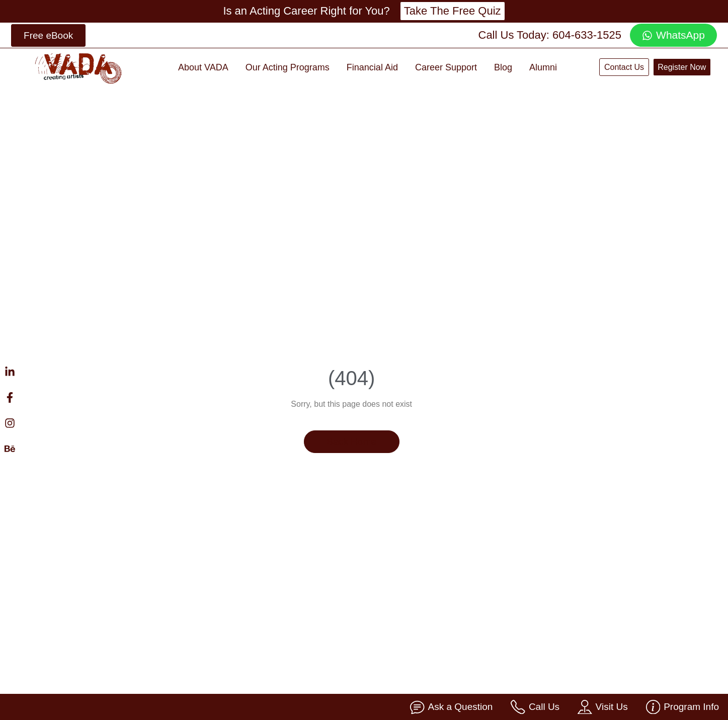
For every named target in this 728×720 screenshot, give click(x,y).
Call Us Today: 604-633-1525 (550, 35)
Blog (503, 67)
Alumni (543, 67)
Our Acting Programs (288, 67)
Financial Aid (372, 67)
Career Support (446, 67)
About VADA (203, 67)
